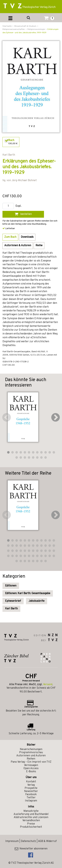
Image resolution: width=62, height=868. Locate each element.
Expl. (19, 206)
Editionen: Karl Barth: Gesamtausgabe (28, 593)
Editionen (11, 586)
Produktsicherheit (31, 827)
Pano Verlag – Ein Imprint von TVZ (31, 762)
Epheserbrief (13, 601)
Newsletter (31, 791)
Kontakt (31, 782)
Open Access (31, 768)
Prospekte (31, 788)
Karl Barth (11, 609)
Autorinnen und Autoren (31, 756)
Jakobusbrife (37, 601)
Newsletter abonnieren (31, 849)
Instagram (31, 801)
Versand (48, 685)
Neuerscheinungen (31, 749)
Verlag (31, 785)
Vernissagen (31, 765)
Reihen (31, 759)
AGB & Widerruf (47, 841)
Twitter (31, 798)
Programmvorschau (31, 753)
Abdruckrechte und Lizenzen (31, 817)
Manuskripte (31, 811)
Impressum (12, 841)
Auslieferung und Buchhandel (31, 814)
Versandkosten (31, 821)
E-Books (31, 772)
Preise (31, 824)
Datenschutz (28, 841)
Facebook (31, 795)
